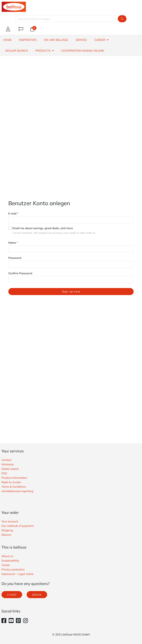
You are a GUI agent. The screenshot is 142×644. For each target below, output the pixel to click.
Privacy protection (13, 569)
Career (6, 565)
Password (15, 258)
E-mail (13, 213)
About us (7, 556)
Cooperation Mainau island (83, 51)
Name (13, 243)
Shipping (7, 530)
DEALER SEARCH (17, 51)
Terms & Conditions (14, 487)
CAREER (100, 40)
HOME (7, 40)
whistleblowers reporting (17, 491)
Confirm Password (20, 273)
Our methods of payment (17, 526)
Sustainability (10, 561)
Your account (10, 521)
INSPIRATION (28, 40)
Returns (6, 535)
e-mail (12, 595)
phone (37, 595)
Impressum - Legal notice (17, 574)
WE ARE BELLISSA (56, 40)
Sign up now (71, 291)
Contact (6, 460)
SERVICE (81, 40)
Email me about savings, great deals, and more (43, 228)
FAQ (4, 473)
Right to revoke (11, 482)
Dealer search (10, 469)
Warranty (8, 464)
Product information (14, 478)
